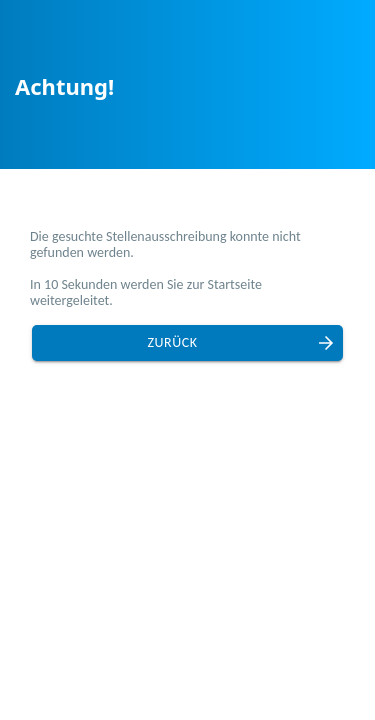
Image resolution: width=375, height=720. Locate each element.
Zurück (173, 342)
